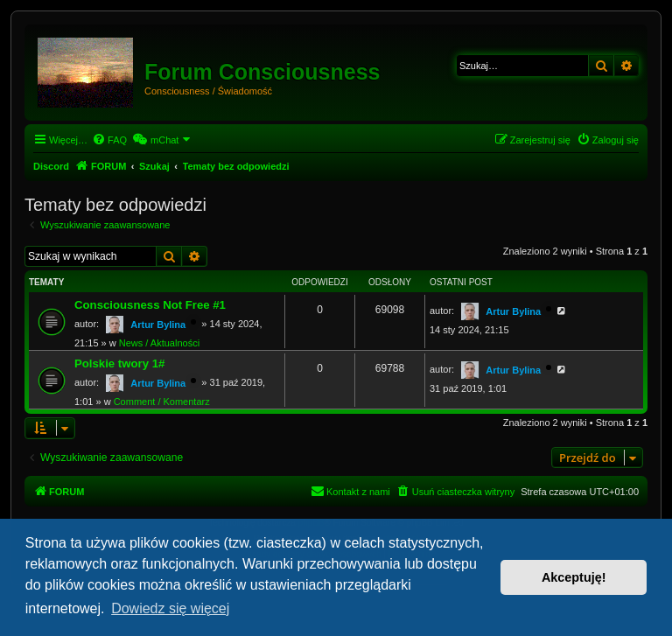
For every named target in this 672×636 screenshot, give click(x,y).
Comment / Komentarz (162, 402)
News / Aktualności (159, 343)
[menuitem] (109, 140)
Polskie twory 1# (119, 363)
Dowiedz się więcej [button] (170, 608)
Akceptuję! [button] (574, 577)
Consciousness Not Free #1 (150, 305)
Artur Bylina (158, 325)
